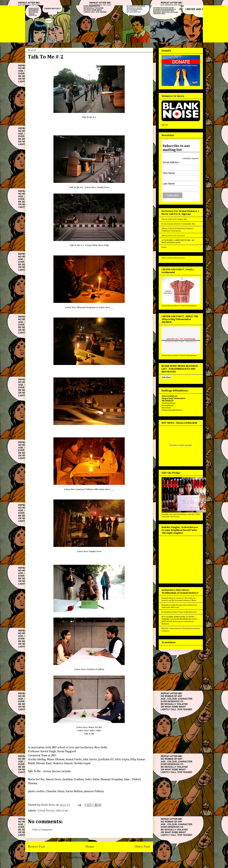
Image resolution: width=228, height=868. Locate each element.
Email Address (172, 162)
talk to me (62, 811)
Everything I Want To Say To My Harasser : (179, 612)
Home (90, 847)
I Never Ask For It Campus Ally (174, 219)
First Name (169, 173)
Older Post (142, 847)
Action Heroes (46, 811)
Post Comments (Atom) (98, 858)
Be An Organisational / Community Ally (178, 224)
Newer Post (37, 847)
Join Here (166, 377)
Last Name (169, 184)
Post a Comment (42, 830)
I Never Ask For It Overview (173, 236)
